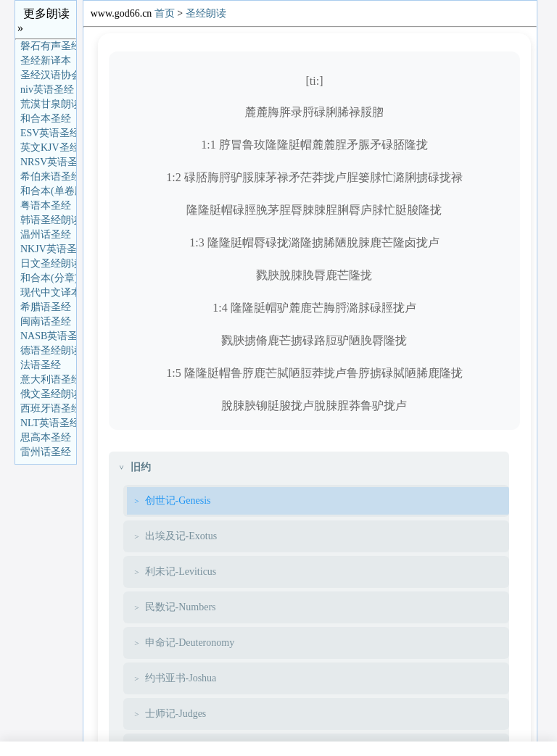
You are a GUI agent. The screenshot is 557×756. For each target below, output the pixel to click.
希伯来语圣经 (48, 176)
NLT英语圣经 (48, 423)
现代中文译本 (48, 292)
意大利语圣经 (48, 379)
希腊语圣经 (46, 307)
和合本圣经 (46, 119)
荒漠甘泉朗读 (48, 104)
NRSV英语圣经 (48, 162)
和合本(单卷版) (48, 191)
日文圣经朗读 (48, 263)
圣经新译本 (46, 61)
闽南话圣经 (46, 321)
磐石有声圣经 (48, 46)
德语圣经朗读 (48, 350)
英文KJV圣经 (48, 148)
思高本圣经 (46, 437)
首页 (165, 13)
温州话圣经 (46, 234)
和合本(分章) (48, 278)
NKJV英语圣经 (48, 249)
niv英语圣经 (47, 90)
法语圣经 (41, 365)
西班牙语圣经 (48, 408)
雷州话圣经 (46, 452)
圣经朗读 (206, 13)
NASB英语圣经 (48, 336)
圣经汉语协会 (48, 75)
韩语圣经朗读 (48, 220)
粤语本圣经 (46, 205)
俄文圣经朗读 (48, 394)
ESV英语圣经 (48, 133)
